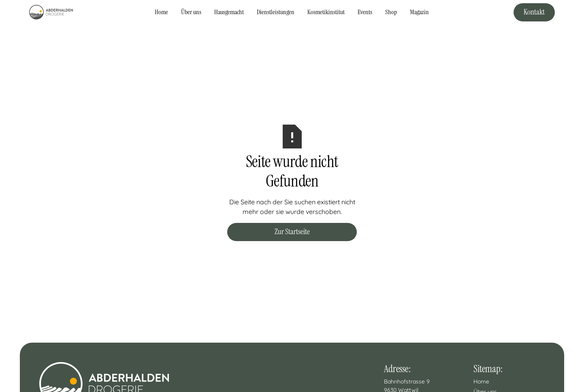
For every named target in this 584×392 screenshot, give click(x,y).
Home (161, 12)
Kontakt (534, 12)
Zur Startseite (292, 232)
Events (365, 12)
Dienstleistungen (276, 12)
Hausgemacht (229, 12)
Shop (391, 12)
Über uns (191, 12)
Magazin (419, 12)
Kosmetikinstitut (326, 12)
